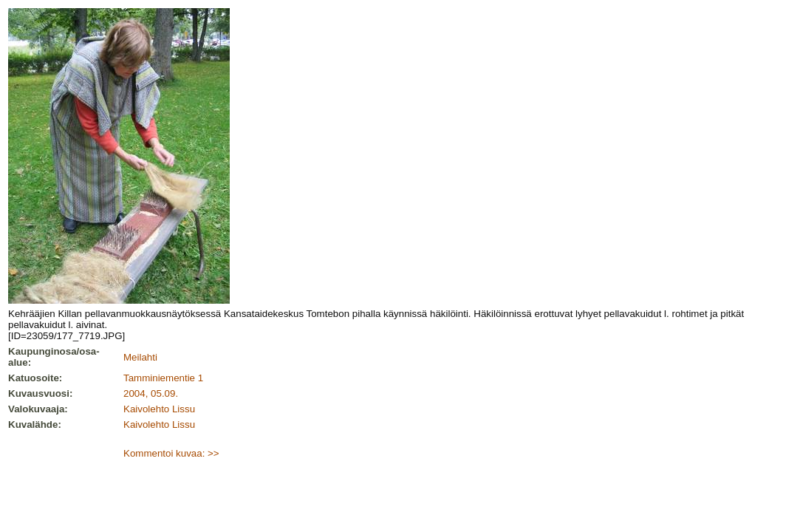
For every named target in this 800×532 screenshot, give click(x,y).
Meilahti (140, 357)
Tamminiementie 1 (163, 378)
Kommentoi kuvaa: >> (171, 453)
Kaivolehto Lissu (159, 409)
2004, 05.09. (151, 393)
